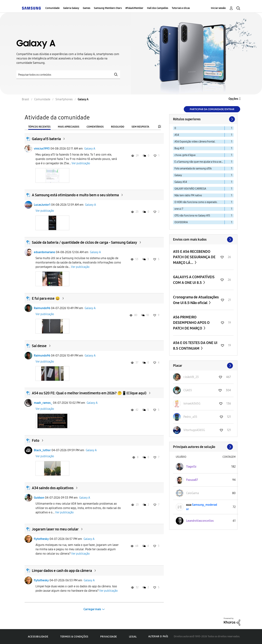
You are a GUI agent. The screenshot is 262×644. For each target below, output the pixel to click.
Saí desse (39, 346)
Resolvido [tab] (118, 127)
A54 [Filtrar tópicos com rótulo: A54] (177, 135)
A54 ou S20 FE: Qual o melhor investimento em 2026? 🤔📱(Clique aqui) (89, 393)
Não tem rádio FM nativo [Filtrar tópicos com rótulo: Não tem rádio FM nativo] (188, 195)
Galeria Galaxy (71, 8)
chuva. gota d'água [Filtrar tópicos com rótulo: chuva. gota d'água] (185, 155)
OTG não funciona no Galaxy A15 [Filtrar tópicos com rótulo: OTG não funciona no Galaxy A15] (192, 216)
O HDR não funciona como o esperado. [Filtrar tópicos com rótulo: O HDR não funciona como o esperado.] (196, 202)
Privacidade (109, 637)
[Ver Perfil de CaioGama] (192, 493)
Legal (133, 637)
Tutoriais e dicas (181, 8)
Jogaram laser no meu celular (55, 529)
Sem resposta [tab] (140, 127)
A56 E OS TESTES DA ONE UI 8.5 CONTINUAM (195, 346)
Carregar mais (92, 609)
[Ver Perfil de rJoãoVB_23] (191, 377)
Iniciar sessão (218, 8)
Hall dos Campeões (158, 8)
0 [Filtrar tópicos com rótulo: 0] (175, 128)
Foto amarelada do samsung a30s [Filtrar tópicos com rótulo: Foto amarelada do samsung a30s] (193, 169)
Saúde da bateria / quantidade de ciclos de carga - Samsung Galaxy (84, 242)
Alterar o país (158, 636)
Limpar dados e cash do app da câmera (62, 571)
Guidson (39, 498)
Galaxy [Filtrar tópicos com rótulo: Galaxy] (178, 175)
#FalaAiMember (134, 8)
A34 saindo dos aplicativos (53, 488)
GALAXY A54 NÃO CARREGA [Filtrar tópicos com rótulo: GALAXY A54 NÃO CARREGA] (190, 189)
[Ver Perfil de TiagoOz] (191, 467)
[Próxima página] (232, 119)
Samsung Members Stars (108, 8)
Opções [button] (233, 99)
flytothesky (41, 539)
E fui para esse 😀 (46, 298)
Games (87, 8)
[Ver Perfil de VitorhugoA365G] (194, 430)
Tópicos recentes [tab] (39, 127)
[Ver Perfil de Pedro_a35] (190, 417)
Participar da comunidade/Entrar (212, 109)
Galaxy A (90, 149)
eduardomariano (44, 252)
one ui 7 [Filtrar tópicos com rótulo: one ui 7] (179, 209)
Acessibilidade (38, 637)
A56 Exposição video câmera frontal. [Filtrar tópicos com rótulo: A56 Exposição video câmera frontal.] (195, 142)
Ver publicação (81, 163)
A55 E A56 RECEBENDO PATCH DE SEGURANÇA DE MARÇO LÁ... (194, 257)
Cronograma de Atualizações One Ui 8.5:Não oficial (196, 300)
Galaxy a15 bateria (46, 139)
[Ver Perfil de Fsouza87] (192, 480)
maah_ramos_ (43, 403)
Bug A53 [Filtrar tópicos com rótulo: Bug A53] (179, 148)
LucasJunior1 (42, 205)
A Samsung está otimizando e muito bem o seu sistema (75, 195)
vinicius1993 (42, 149)
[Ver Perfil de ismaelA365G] (192, 403)
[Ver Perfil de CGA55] (188, 390)
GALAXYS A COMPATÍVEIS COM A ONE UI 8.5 (194, 280)
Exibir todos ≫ (203, 240)
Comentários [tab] (95, 127)
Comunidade (52, 8)
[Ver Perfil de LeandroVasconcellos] (200, 521)
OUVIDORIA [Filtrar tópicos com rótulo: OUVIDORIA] (181, 222)
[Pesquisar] (68, 75)
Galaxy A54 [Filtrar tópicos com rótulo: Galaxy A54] (181, 182)
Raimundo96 (42, 308)
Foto (36, 440)
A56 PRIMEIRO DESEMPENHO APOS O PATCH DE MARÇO (191, 323)
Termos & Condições (74, 637)
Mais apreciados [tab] (69, 127)
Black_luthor (42, 450)
